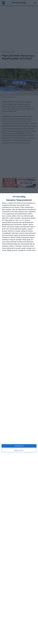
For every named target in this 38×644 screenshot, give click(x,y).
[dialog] (19, 419)
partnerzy (21, 220)
